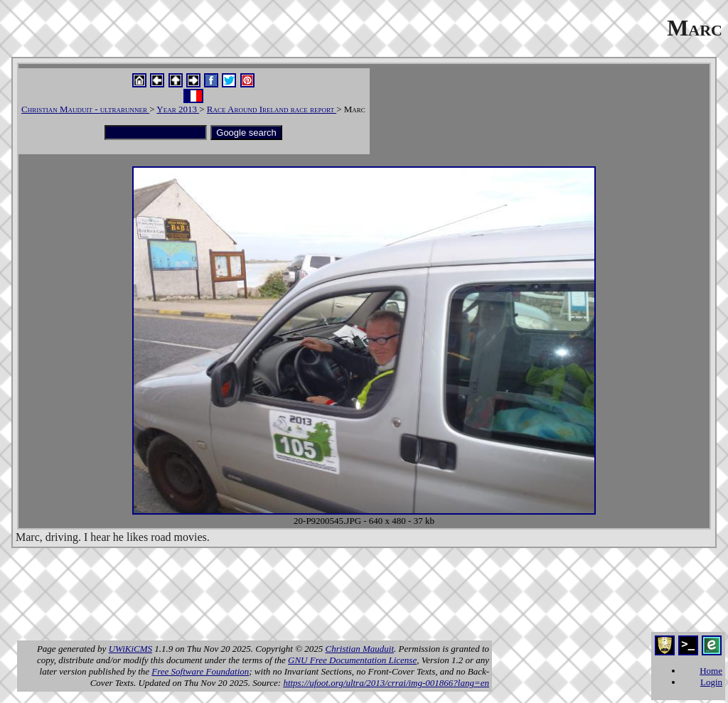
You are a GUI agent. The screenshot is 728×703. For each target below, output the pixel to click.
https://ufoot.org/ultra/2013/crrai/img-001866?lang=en (386, 683)
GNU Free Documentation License (352, 660)
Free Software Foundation (200, 671)
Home (711, 671)
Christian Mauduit (360, 649)
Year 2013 (178, 109)
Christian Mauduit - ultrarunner (85, 109)
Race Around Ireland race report (272, 109)
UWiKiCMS (130, 649)
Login (711, 682)
